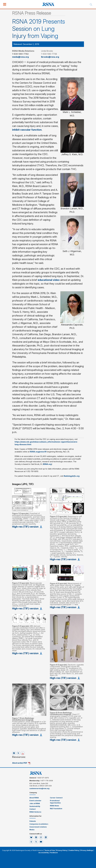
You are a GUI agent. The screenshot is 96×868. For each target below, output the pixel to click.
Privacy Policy (62, 850)
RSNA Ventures (35, 812)
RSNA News (54, 806)
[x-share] (19, 753)
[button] (31, 837)
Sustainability (35, 806)
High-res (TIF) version (25, 527)
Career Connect (56, 798)
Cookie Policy (74, 850)
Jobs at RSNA (35, 803)
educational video (49, 280)
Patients (33, 821)
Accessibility (44, 853)
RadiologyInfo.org (72, 476)
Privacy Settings (87, 850)
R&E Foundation (56, 809)
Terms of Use (50, 850)
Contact (32, 809)
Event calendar (36, 801)
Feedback (54, 853)
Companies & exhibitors (39, 824)
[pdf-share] (23, 753)
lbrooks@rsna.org (50, 57)
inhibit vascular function (27, 130)
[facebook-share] (14, 753)
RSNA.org (47, 464)
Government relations (38, 827)
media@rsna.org (20, 57)
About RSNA (34, 798)
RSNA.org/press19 (38, 452)
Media (32, 830)
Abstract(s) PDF (20, 763)
